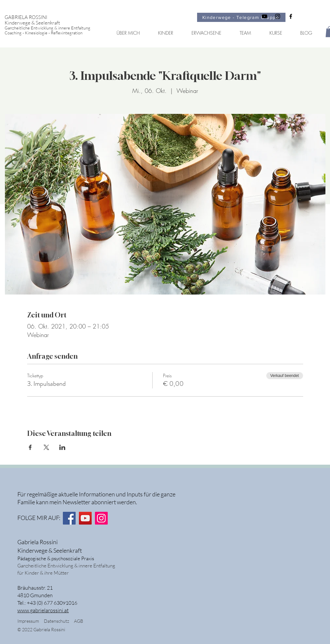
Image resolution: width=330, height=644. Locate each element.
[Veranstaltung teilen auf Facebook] (30, 447)
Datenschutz (59, 621)
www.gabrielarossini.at (43, 610)
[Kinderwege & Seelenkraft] (53, 23)
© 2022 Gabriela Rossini (42, 629)
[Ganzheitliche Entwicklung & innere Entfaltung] (53, 28)
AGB (79, 621)
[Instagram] (101, 518)
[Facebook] (69, 518)
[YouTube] (85, 518)
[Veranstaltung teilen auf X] (46, 447)
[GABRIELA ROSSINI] (53, 17)
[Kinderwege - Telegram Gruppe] (241, 17)
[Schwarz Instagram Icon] (278, 16)
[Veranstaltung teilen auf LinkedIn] (62, 447)
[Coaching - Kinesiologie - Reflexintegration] (53, 33)
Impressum (28, 621)
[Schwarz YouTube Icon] (265, 16)
